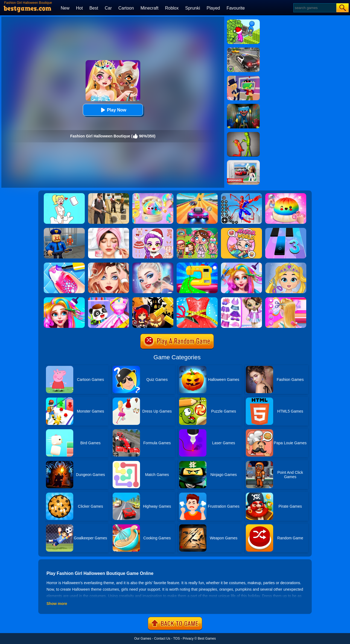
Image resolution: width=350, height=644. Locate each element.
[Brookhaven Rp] (243, 162)
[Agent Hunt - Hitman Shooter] (109, 195)
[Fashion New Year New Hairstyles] (64, 299)
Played (213, 8)
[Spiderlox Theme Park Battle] (241, 195)
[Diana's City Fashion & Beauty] (109, 230)
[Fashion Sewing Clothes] (197, 264)
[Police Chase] (243, 49)
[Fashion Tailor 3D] (197, 299)
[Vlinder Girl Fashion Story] (109, 264)
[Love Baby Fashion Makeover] (286, 264)
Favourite (236, 8)
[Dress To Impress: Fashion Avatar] (153, 230)
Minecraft (150, 8)
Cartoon (126, 8)
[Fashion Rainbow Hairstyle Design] (241, 264)
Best (94, 8)
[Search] (315, 8)
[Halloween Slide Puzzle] (153, 299)
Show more (57, 604)
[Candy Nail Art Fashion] (64, 264)
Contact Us (162, 639)
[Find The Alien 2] (243, 78)
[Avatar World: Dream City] (197, 230)
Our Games (143, 639)
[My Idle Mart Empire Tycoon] (243, 21)
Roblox (172, 8)
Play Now (113, 110)
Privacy (188, 639)
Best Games (207, 639)
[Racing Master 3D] (197, 195)
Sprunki (192, 8)
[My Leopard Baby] (241, 299)
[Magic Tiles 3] (286, 230)
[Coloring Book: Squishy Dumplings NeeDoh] (286, 195)
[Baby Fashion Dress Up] (109, 299)
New (65, 8)
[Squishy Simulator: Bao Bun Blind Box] (153, 195)
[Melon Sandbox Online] (243, 134)
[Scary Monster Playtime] (243, 106)
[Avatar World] (241, 230)
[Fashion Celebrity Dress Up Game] (153, 264)
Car (108, 8)
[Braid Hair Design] (286, 299)
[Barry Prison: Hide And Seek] (64, 230)
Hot (79, 8)
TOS (176, 639)
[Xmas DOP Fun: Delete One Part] (64, 195)
